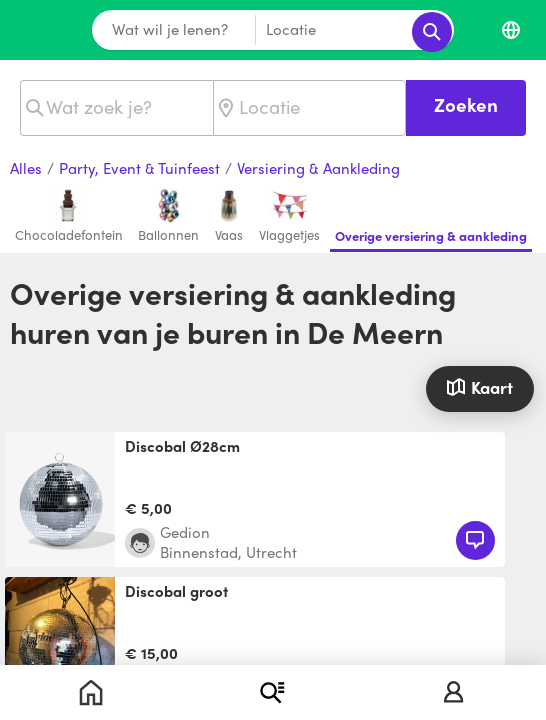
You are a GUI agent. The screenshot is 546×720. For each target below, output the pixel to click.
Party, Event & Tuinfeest (139, 169)
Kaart (479, 387)
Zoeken (466, 104)
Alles (26, 169)
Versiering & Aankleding (318, 169)
